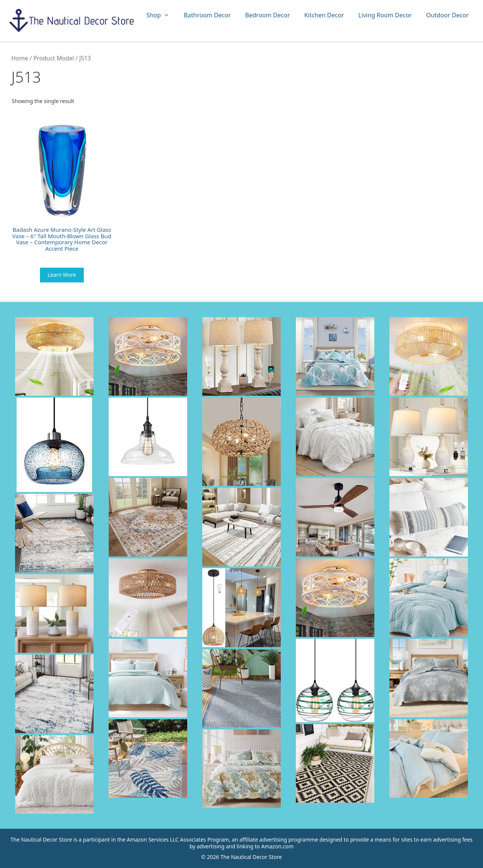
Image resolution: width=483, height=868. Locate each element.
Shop (162, 15)
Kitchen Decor (324, 15)
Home (20, 58)
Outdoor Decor (447, 15)
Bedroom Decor (268, 15)
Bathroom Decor (207, 15)
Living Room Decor (385, 15)
